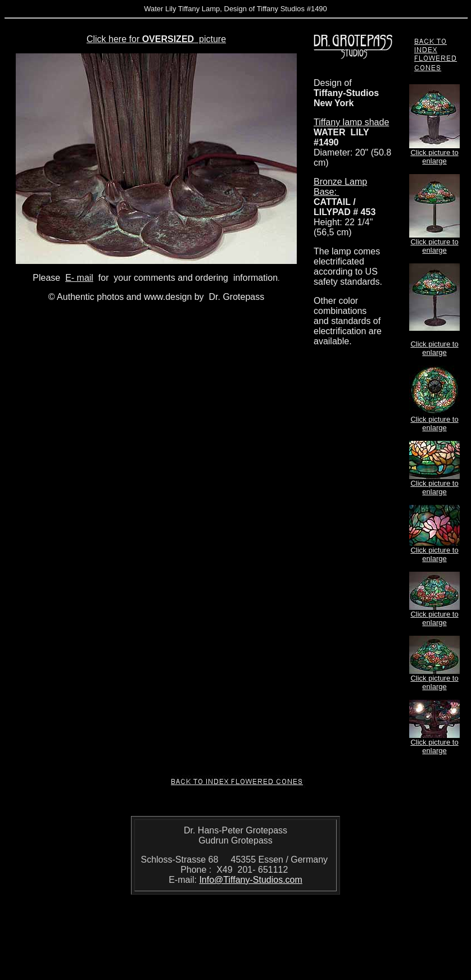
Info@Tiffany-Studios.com (250, 880)
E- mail (79, 278)
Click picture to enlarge (434, 157)
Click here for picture (156, 39)
